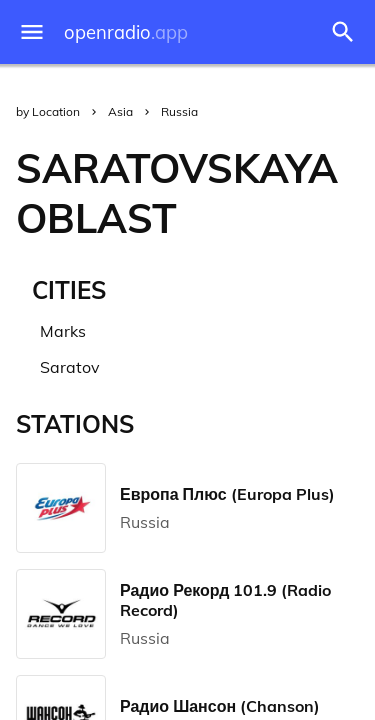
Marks (63, 331)
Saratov (70, 367)
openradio (126, 32)
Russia (179, 111)
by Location (48, 111)
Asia (120, 111)
